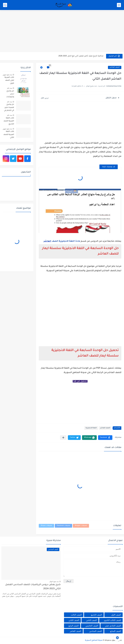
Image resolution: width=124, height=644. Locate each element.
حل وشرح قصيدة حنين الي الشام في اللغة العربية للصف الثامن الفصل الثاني (9, 108)
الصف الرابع (74, 626)
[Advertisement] (62, 31)
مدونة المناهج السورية (94, 640)
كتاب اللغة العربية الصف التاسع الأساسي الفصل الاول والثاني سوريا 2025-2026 (9, 122)
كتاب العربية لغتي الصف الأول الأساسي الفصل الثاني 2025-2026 (9, 81)
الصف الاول (116, 615)
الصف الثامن (91, 620)
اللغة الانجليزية (91, 428)
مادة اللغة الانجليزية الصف (66, 241)
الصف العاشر (115, 67)
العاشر (47, 241)
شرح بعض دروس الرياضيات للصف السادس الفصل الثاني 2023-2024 (33, 587)
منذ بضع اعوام (54, 581)
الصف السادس (96, 631)
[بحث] (5, 5)
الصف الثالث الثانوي (112, 620)
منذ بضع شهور (7, 75)
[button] (105, 438)
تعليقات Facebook (63, 526)
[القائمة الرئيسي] (119, 5)
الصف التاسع (96, 615)
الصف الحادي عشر (113, 626)
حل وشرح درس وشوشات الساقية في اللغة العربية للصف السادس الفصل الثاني (9, 94)
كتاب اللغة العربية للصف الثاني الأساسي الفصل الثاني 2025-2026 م (9, 135)
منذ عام (10, 88)
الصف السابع (116, 631)
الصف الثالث (76, 615)
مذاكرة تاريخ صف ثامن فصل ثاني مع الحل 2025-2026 (81, 56)
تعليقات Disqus (46, 526)
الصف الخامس (92, 626)
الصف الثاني (74, 620)
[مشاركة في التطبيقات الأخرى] (63, 438)
